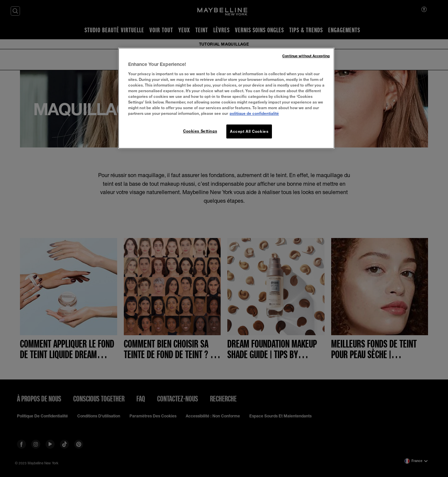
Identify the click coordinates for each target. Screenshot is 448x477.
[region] (226, 98)
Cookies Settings (200, 131)
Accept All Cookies (249, 131)
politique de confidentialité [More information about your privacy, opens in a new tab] (254, 113)
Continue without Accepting (306, 56)
